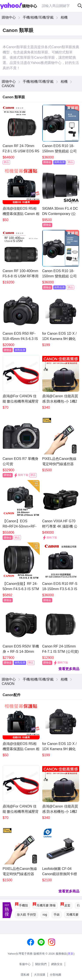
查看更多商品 (69, 669)
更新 (71, 954)
